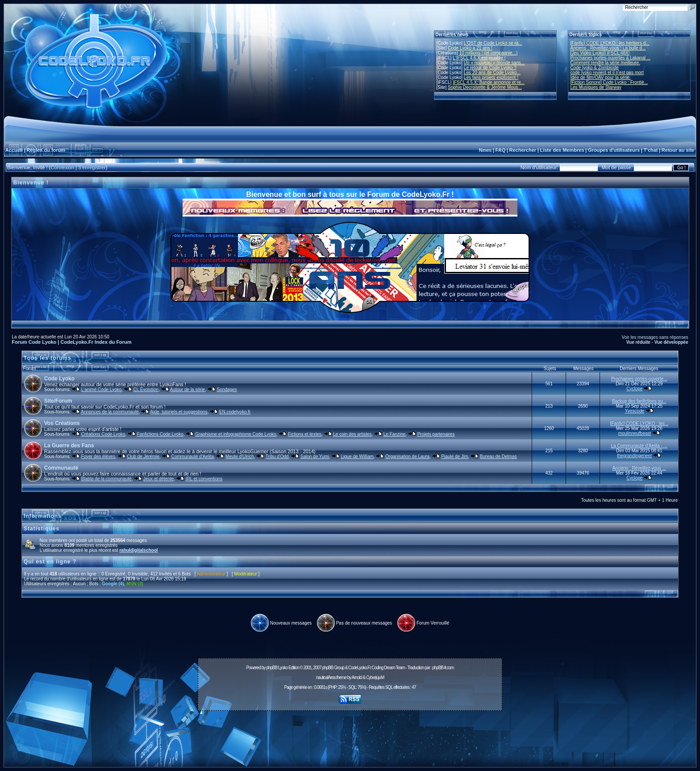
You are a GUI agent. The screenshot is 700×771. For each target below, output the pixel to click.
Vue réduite (638, 342)
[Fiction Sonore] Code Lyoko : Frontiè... (609, 82)
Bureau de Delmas (498, 456)
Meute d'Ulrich (240, 456)
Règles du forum (46, 150)
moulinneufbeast (635, 433)
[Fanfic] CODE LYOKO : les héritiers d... (610, 43)
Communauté (61, 468)
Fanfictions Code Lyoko (160, 434)
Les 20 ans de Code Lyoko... (492, 73)
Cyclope (634, 389)
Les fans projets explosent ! (491, 77)
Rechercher (523, 150)
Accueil (14, 150)
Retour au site (678, 150)
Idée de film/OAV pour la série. (601, 77)
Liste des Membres (562, 150)
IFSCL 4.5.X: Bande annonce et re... (489, 82)
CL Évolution (146, 390)
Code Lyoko (59, 379)
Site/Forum (58, 401)
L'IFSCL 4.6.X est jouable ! (479, 58)
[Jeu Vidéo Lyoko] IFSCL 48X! (600, 53)
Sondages (227, 390)
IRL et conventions (204, 479)
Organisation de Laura (407, 456)
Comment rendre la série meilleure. (605, 63)
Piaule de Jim (454, 456)
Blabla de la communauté (106, 479)
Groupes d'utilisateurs (614, 150)
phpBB (272, 668)
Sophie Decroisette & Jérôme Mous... (485, 87)
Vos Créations (62, 423)
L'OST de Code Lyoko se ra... (493, 43)
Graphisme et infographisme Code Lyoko (235, 434)
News (485, 150)
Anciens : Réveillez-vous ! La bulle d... (608, 48)
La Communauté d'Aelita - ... (639, 446)
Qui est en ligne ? (50, 562)
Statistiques (42, 529)
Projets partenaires (436, 434)
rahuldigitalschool (138, 550)
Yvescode (635, 411)
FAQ (501, 150)
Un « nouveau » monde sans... (494, 63)
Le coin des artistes (352, 434)
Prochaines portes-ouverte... (639, 379)
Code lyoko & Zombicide (595, 68)
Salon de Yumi (315, 456)
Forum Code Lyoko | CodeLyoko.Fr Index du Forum (72, 342)
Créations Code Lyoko (103, 434)
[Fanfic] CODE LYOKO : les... (639, 423)
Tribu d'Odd (277, 456)
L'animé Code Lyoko (101, 390)
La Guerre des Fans (69, 446)
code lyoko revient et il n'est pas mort (607, 73)
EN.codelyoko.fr (235, 412)
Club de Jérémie (143, 456)
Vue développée (671, 342)
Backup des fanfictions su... (639, 401)
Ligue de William (357, 456)
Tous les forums (48, 358)
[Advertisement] (350, 734)
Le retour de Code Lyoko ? (490, 68)
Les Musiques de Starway (596, 87)
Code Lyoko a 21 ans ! (470, 48)
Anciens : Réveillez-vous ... (639, 468)
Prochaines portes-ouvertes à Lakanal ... (611, 58)
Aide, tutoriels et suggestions (179, 412)
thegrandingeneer (634, 456)
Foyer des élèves (98, 456)
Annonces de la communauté (110, 412)
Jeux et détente (158, 479)
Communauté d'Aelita (192, 456)
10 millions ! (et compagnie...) (489, 53)
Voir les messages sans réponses (655, 337)
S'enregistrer (92, 167)
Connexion (62, 167)
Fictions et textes (305, 434)
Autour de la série (187, 390)
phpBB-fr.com (443, 668)
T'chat (651, 150)
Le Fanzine (394, 434)
